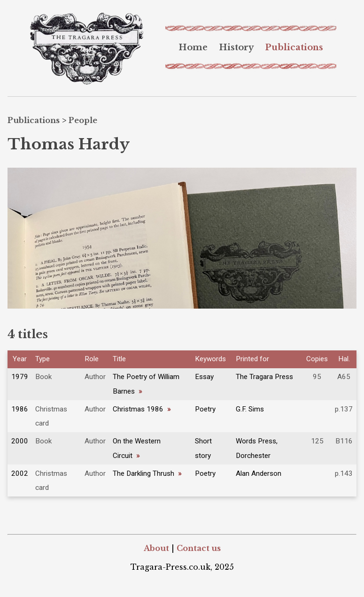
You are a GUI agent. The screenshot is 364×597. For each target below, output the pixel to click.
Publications (294, 47)
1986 (20, 409)
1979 (20, 377)
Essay (204, 377)
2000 (20, 441)
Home (193, 47)
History (236, 47)
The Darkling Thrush (147, 473)
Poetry (205, 409)
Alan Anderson (259, 473)
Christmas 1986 (142, 409)
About (156, 548)
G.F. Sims (250, 409)
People (83, 120)
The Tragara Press (264, 377)
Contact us (199, 548)
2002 (20, 473)
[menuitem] (193, 47)
